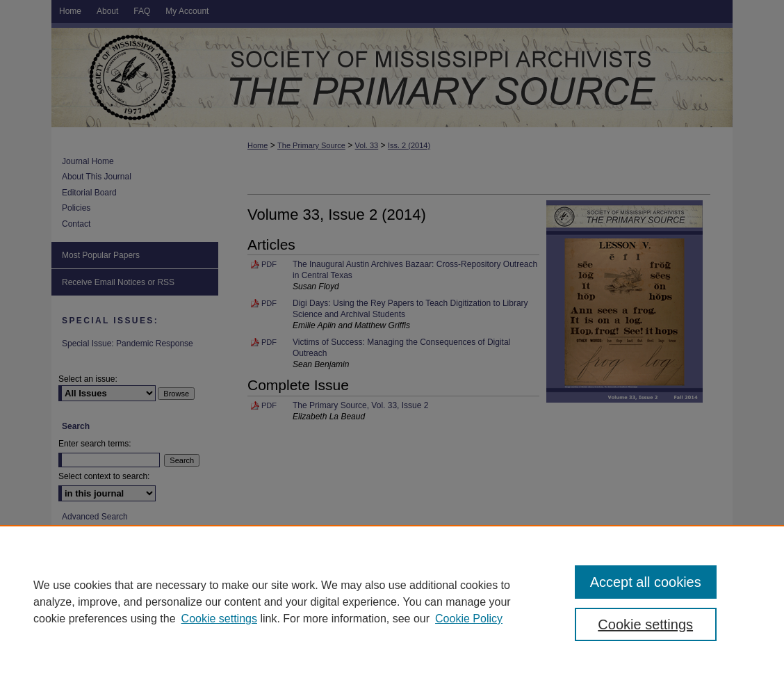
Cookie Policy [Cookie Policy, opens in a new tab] (469, 619)
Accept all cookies (646, 582)
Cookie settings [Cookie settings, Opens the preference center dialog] (645, 624)
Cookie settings (219, 619)
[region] (392, 602)
